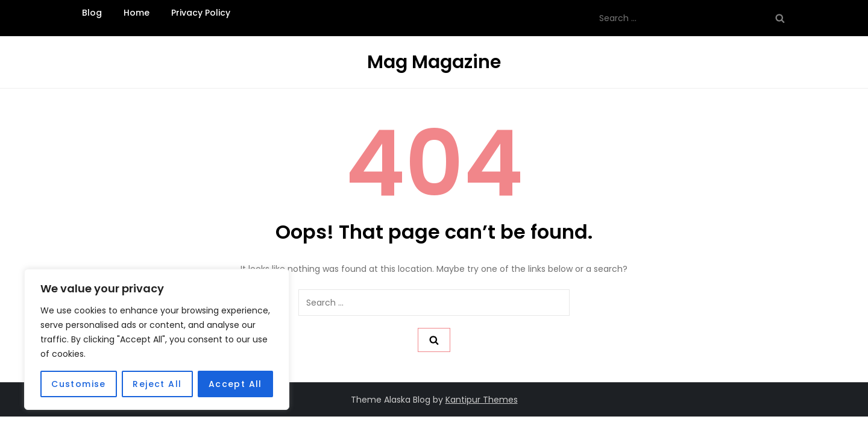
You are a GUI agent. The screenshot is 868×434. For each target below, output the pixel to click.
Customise (79, 384)
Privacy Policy (201, 13)
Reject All (157, 384)
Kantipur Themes (482, 400)
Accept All (235, 384)
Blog (92, 13)
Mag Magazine (434, 62)
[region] (157, 339)
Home (137, 13)
